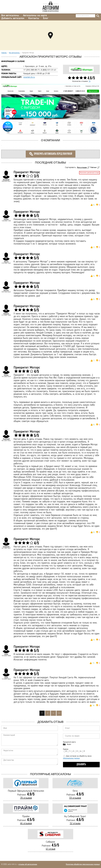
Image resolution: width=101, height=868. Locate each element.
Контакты (34, 18)
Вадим (6, 290)
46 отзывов (26, 823)
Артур (6, 261)
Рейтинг (94, 167)
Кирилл (6, 313)
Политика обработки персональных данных (83, 864)
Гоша (6, 677)
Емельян (6, 546)
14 (89, 81)
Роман (6, 219)
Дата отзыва (82, 167)
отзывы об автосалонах (28, 864)
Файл (69, 744)
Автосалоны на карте (35, 16)
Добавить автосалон (13, 18)
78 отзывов (26, 798)
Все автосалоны (10, 16)
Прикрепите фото (69, 742)
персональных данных (71, 758)
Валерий (6, 180)
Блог (46, 18)
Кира (6, 654)
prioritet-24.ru (29, 77)
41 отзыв (50, 849)
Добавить (81, 765)
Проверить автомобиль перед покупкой (51, 154)
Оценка (66, 749)
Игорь (6, 375)
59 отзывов (75, 798)
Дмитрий (6, 439)
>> (59, 713)
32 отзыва (75, 823)
